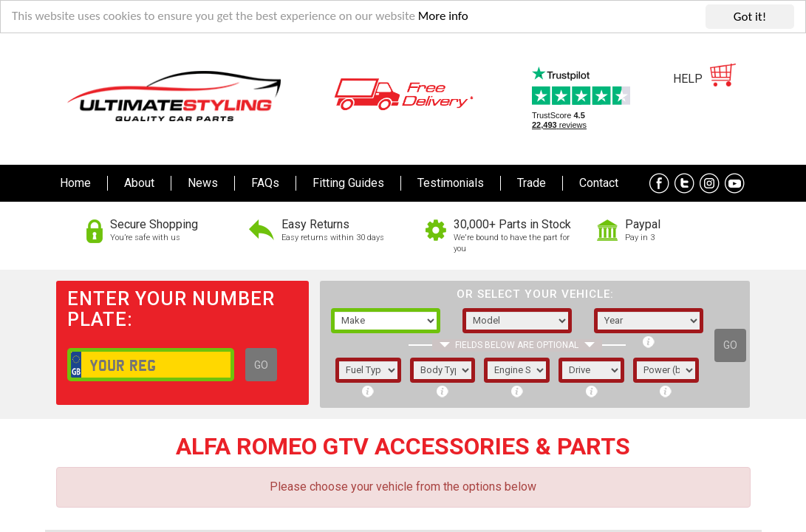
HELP (688, 79)
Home (75, 183)
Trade (532, 183)
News (203, 183)
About (139, 183)
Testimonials (451, 183)
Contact (599, 183)
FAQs (265, 183)
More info (444, 17)
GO (261, 365)
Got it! (750, 17)
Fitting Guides (348, 183)
